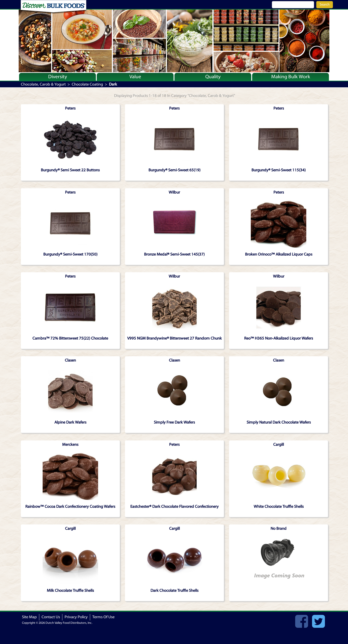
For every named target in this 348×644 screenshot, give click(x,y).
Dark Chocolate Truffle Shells (174, 591)
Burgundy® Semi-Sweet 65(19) (174, 170)
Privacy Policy (76, 617)
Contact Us (51, 617)
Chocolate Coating (87, 84)
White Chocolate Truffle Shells (279, 507)
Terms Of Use (103, 617)
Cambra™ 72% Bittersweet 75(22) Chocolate (70, 338)
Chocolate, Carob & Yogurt (43, 84)
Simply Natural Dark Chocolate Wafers (279, 422)
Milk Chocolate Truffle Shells (70, 591)
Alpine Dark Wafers (70, 422)
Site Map (29, 617)
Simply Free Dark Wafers (174, 422)
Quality (213, 77)
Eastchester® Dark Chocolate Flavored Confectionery (174, 507)
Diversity (58, 77)
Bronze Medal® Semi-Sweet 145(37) (174, 254)
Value (135, 77)
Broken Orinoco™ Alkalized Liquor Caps (279, 254)
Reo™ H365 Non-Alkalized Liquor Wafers (279, 338)
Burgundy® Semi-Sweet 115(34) (279, 170)
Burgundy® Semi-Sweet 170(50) (70, 254)
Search (325, 4)
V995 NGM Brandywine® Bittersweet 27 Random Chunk (174, 338)
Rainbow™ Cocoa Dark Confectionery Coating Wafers (70, 507)
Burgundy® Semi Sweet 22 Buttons (70, 170)
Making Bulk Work (291, 77)
